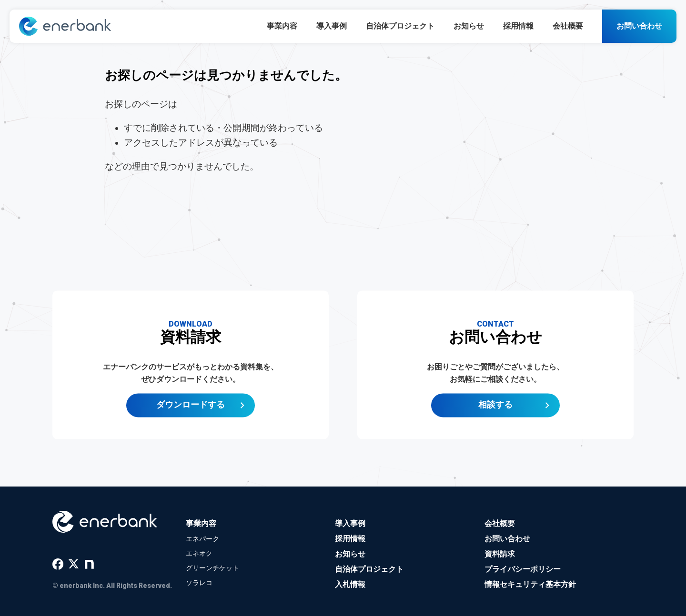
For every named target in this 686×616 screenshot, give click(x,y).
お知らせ (469, 26)
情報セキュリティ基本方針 (530, 584)
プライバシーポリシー (523, 569)
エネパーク (202, 539)
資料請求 (500, 554)
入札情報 (350, 584)
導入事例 (332, 26)
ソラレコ (199, 583)
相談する (495, 408)
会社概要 (568, 26)
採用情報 (518, 26)
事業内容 (282, 26)
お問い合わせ (639, 26)
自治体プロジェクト (400, 26)
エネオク (199, 553)
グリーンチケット (212, 568)
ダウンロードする (191, 408)
